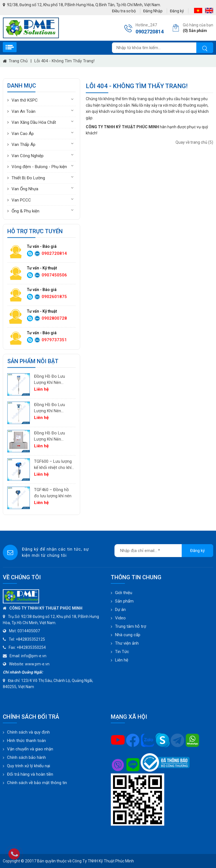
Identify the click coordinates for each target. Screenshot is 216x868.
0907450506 (54, 275)
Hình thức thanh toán (26, 741)
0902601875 (54, 297)
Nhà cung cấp (128, 635)
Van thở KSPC (25, 100)
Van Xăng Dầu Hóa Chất (34, 122)
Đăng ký (177, 11)
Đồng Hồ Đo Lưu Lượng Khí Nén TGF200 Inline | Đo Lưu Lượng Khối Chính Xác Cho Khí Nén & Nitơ (51, 437)
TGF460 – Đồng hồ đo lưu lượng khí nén (53, 493)
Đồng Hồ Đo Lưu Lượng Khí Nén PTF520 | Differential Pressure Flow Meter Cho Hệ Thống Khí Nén (53, 380)
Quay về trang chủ (194, 142)
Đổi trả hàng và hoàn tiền (30, 774)
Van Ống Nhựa (25, 189)
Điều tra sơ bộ (124, 11)
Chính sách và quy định (28, 732)
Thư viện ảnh (127, 643)
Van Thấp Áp (23, 145)
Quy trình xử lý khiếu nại (29, 766)
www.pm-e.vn (37, 664)
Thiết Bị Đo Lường (28, 178)
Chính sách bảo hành (26, 757)
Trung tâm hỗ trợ (131, 626)
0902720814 (54, 253)
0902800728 (54, 318)
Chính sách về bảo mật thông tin (37, 783)
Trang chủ (18, 61)
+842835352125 (30, 639)
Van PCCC (21, 200)
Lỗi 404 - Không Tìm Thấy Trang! (64, 61)
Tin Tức (122, 652)
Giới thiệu (124, 593)
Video (120, 618)
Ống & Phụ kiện (25, 211)
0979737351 (54, 340)
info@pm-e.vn (34, 656)
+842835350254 (31, 647)
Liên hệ (122, 660)
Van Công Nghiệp (28, 156)
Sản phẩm (124, 601)
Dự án (120, 610)
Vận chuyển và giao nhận (30, 749)
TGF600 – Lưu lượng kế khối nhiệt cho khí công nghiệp (53, 465)
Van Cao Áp (23, 134)
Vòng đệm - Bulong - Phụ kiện (39, 167)
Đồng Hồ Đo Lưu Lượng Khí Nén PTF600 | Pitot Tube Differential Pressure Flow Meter (53, 408)
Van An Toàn (23, 111)
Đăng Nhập (153, 11)
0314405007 (29, 631)
